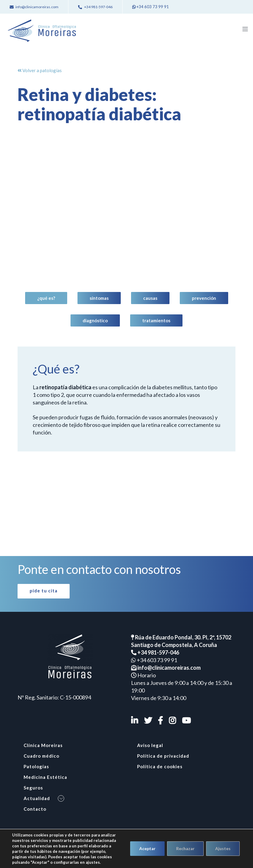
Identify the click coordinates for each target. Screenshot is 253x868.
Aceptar (147, 848)
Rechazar (185, 848)
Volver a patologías (40, 70)
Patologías (36, 766)
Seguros (33, 788)
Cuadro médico (41, 756)
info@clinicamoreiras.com (166, 668)
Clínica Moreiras (43, 745)
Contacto (35, 809)
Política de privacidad (163, 756)
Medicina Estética (45, 777)
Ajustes (223, 848)
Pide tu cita (44, 591)
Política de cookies (160, 766)
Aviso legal (150, 745)
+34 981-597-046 (155, 652)
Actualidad (37, 798)
